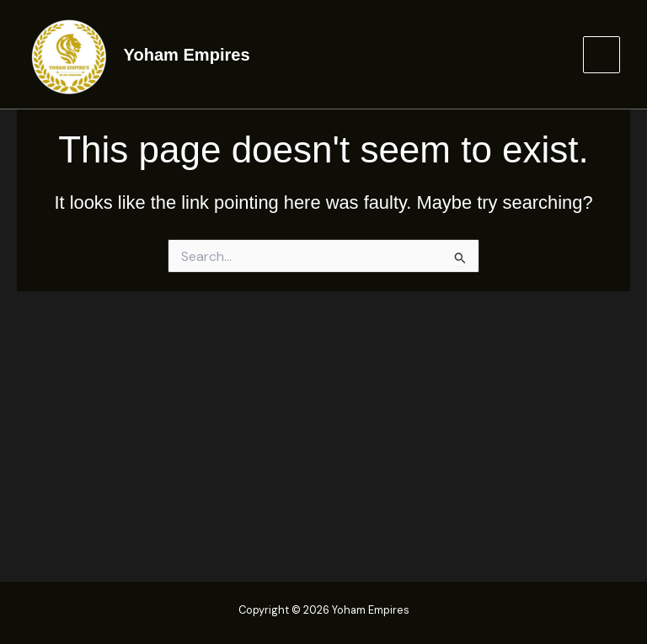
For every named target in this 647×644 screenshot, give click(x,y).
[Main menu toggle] (602, 55)
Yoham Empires (187, 55)
